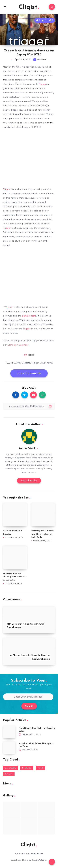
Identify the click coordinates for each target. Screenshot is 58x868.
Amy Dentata (23, 363)
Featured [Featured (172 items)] (27, 768)
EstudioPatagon (39, 860)
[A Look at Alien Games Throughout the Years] (9, 748)
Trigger (42, 84)
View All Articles (29, 481)
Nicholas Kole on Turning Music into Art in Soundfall (15, 577)
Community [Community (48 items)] (10, 768)
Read (31, 355)
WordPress (37, 853)
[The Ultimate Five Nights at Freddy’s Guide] (9, 732)
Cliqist (29, 7)
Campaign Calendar (18, 345)
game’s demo (29, 316)
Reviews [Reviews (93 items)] (9, 774)
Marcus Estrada (28, 449)
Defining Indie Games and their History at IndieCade (43, 534)
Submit (29, 706)
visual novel (46, 363)
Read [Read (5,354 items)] (40, 768)
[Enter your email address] (28, 697)
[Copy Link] (29, 406)
